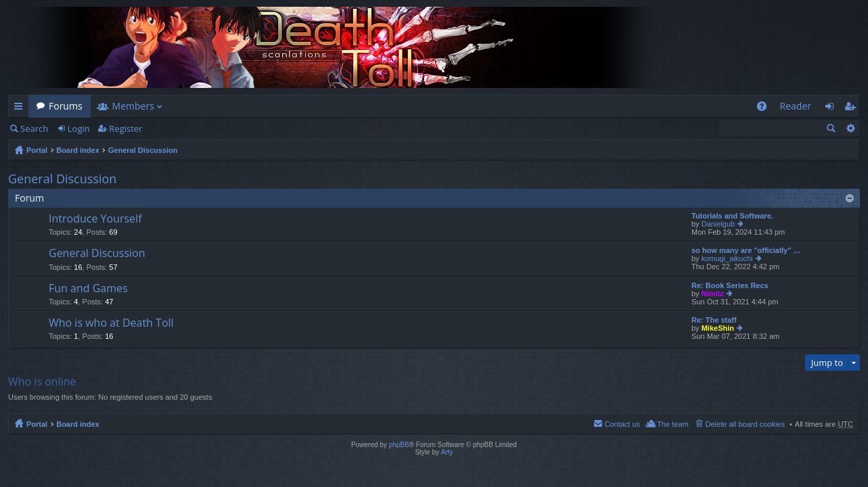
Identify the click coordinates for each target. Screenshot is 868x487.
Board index (78, 150)
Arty (447, 452)
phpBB (399, 445)
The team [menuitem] (672, 424)
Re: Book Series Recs (730, 285)
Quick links (21, 109)
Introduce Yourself (95, 219)
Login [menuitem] (833, 109)
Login (79, 129)
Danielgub (718, 224)
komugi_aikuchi (727, 258)
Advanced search (850, 128)
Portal (37, 150)
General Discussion (143, 150)
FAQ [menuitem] (766, 109)
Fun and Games (88, 289)
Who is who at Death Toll (111, 323)
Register (125, 129)
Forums (66, 106)
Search (34, 129)
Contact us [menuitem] (622, 424)
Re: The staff (714, 320)
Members (133, 106)
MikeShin (718, 328)
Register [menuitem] (852, 109)
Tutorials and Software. (732, 216)
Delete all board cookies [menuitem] (745, 424)
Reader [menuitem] (796, 106)
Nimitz (713, 294)
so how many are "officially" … (746, 250)
